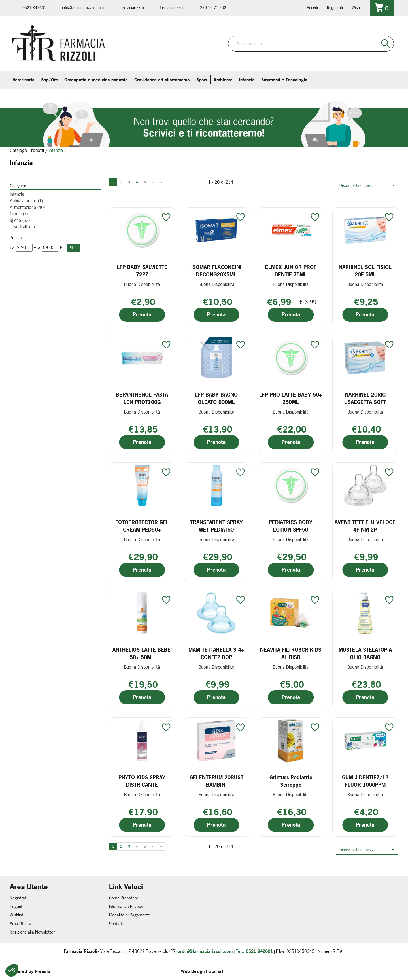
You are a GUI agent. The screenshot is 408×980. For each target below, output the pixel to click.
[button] (367, 185)
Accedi (312, 8)
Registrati (335, 8)
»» (161, 182)
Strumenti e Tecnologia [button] (284, 80)
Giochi (19, 214)
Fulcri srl (214, 971)
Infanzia (17, 194)
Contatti (116, 923)
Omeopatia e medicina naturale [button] (96, 80)
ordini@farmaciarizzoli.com (205, 951)
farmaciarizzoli (132, 8)
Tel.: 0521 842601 (254, 951)
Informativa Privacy (126, 906)
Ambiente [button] (223, 80)
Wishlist (358, 8)
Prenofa (43, 971)
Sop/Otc (49, 80)
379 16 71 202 (213, 8)
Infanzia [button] (247, 80)
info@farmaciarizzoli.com (83, 8)
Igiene (20, 220)
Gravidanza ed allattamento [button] (162, 80)
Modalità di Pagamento (130, 915)
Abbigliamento (26, 201)
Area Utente (21, 923)
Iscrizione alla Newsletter (32, 932)
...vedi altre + (23, 227)
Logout (16, 906)
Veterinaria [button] (24, 80)
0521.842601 (34, 8)
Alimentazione (27, 207)
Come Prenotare (124, 898)
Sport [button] (202, 80)
